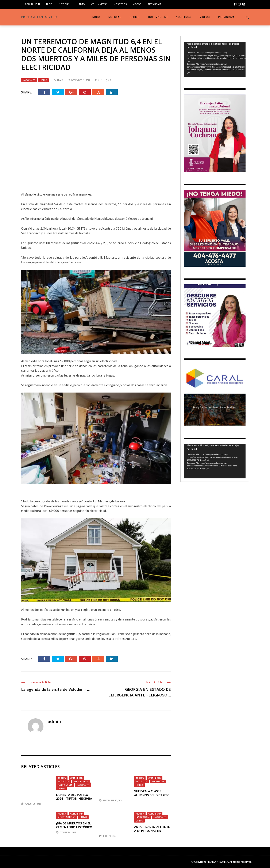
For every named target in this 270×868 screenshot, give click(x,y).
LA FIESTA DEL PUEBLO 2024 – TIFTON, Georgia (74, 797)
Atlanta (62, 778)
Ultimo (80, 4)
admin (60, 80)
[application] (215, 59)
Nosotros (120, 4)
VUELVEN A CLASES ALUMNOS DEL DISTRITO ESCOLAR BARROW (152, 795)
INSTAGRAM (154, 4)
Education (63, 781)
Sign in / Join (32, 4)
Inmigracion (142, 817)
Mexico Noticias (66, 817)
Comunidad (77, 778)
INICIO (49, 4)
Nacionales (29, 80)
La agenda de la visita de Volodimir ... (55, 689)
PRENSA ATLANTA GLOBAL (40, 17)
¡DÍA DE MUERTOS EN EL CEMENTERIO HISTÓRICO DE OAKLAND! (74, 827)
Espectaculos (81, 781)
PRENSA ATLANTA (217, 862)
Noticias (64, 4)
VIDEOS (137, 4)
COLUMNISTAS (99, 4)
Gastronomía (65, 785)
